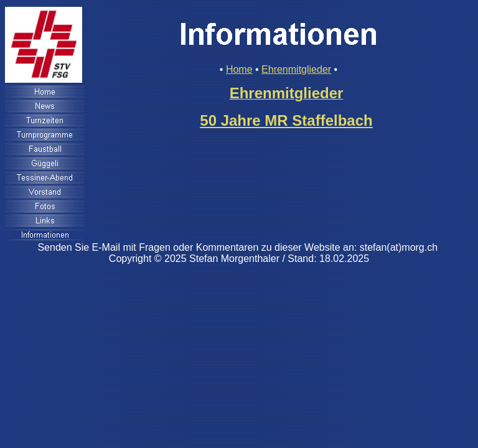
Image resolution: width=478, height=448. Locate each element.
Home (239, 69)
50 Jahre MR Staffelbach (286, 120)
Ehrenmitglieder (296, 69)
